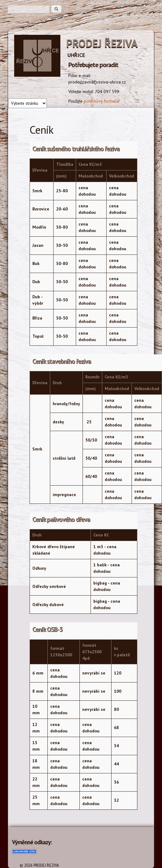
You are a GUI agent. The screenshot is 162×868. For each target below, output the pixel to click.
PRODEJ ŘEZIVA (102, 43)
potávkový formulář (102, 101)
